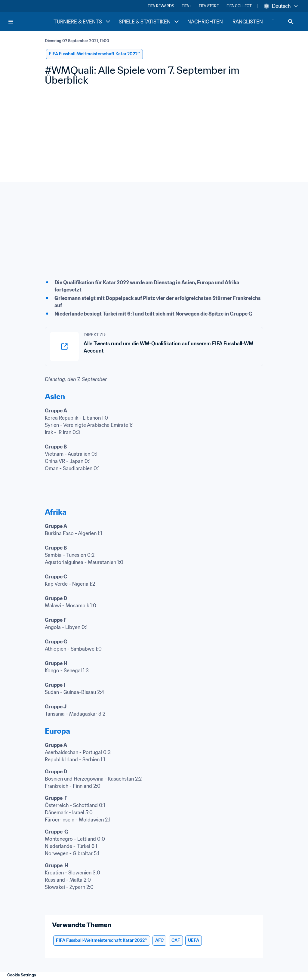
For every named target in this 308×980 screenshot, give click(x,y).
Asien (55, 397)
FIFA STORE (209, 6)
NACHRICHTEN (205, 22)
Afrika (56, 512)
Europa (57, 731)
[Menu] (11, 22)
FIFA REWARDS (161, 6)
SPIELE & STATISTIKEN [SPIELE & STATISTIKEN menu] (149, 22)
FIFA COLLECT (239, 6)
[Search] (291, 22)
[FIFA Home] (30, 22)
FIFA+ (186, 6)
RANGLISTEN (248, 22)
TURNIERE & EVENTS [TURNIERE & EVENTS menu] (83, 22)
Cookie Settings (22, 975)
